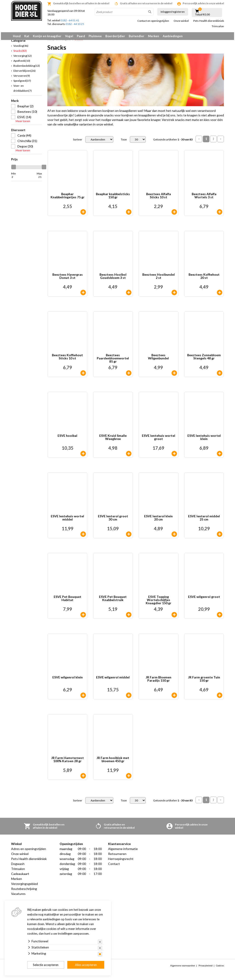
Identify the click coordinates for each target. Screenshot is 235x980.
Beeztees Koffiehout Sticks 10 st (67, 360)
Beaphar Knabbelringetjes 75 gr (68, 198)
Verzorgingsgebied (24, 886)
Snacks (20, 53)
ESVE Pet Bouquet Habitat (68, 601)
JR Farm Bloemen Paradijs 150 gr (159, 682)
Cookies (220, 968)
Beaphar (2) (25, 109)
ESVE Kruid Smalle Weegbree (113, 440)
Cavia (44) (24, 138)
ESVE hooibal (67, 438)
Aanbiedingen (173, 36)
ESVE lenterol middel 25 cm (204, 521)
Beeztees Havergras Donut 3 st (68, 279)
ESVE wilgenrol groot (204, 600)
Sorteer (78, 142)
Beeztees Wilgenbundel (158, 360)
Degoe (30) (25, 149)
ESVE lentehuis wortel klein (204, 440)
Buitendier (137, 36)
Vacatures (18, 896)
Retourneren (117, 856)
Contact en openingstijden (153, 21)
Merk (15, 103)
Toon (124, 142)
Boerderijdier (115, 36)
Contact (114, 866)
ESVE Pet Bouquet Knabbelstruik (113, 601)
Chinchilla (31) (27, 143)
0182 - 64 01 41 (70, 20)
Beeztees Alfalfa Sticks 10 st (159, 198)
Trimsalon (218, 26)
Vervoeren (22, 78)
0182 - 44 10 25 (75, 24)
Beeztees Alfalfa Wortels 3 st (204, 198)
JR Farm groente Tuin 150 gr (204, 682)
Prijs (14, 162)
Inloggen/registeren (173, 12)
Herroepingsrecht (121, 861)
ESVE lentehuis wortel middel (67, 521)
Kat (27, 36)
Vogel (69, 36)
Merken (154, 36)
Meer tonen (23, 124)
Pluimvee (95, 36)
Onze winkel (181, 21)
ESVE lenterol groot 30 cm (113, 521)
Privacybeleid (206, 968)
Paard (81, 36)
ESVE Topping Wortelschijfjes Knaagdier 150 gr (159, 603)
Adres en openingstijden (29, 851)
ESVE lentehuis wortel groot (159, 440)
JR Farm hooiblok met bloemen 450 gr (113, 762)
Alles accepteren (86, 965)
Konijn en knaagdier (47, 36)
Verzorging (23, 58)
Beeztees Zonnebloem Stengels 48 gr (204, 360)
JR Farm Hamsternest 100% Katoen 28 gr (68, 762)
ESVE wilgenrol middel (113, 680)
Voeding (21, 48)
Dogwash (18, 866)
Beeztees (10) (27, 114)
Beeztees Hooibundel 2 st (159, 279)
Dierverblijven (24, 73)
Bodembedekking (27, 68)
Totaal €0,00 (202, 15)
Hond (17, 36)
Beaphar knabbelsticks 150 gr (113, 198)
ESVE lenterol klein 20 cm (158, 521)
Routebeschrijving (24, 891)
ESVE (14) (24, 119)
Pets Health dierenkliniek (209, 21)
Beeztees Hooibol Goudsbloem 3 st (113, 279)
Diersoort (18, 133)
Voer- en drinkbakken (23, 91)
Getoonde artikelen (173, 142)
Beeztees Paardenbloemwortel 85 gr (113, 361)
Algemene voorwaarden (183, 968)
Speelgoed (22, 83)
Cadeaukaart (20, 876)
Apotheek (22, 63)
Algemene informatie (123, 851)
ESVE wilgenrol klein (68, 680)
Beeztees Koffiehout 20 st (204, 279)
